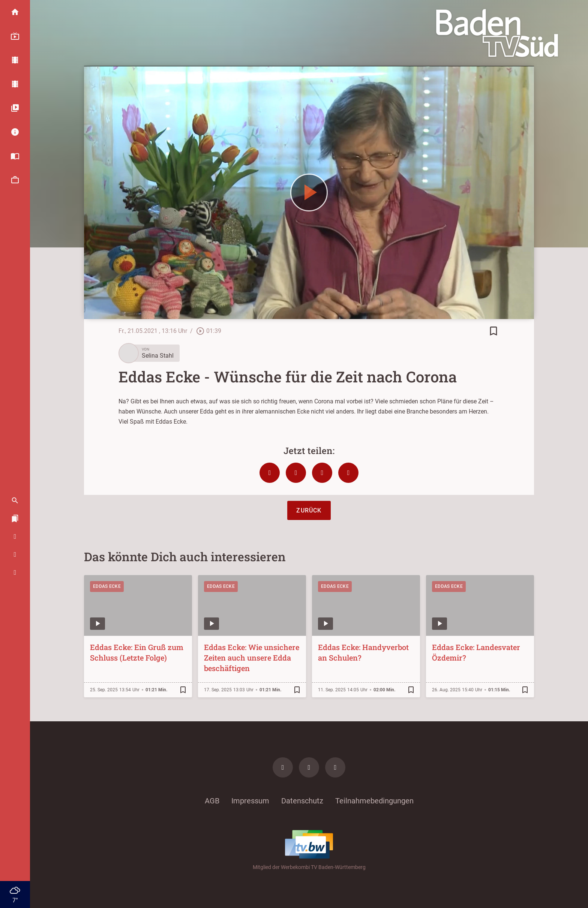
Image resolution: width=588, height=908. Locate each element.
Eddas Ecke (107, 586)
